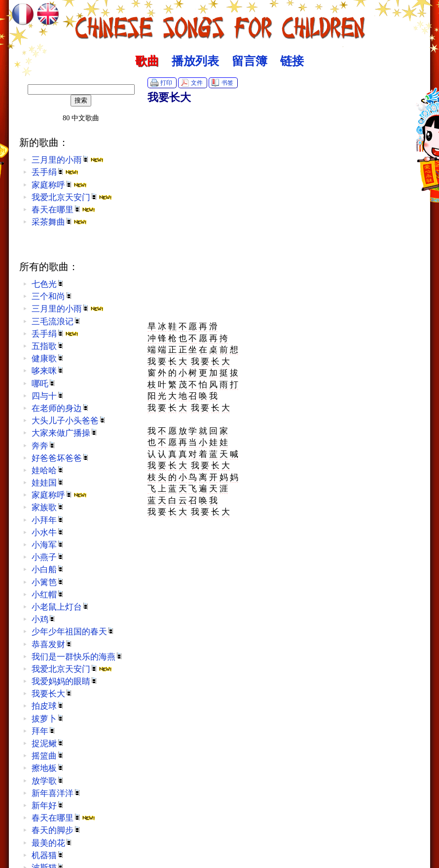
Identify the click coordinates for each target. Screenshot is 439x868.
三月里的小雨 (68, 160)
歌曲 (147, 61)
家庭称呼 (59, 185)
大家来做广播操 (65, 433)
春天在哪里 (63, 210)
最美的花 (52, 843)
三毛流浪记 (56, 322)
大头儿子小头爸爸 (69, 421)
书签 (227, 83)
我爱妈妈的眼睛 (65, 681)
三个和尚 (52, 296)
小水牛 (48, 533)
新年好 (48, 806)
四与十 (48, 396)
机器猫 (48, 855)
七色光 (48, 284)
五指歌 (48, 346)
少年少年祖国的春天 (73, 632)
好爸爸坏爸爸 (61, 458)
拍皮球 (48, 706)
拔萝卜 (48, 719)
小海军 (48, 545)
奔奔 (44, 446)
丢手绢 (55, 172)
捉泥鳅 (48, 744)
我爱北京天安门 (72, 197)
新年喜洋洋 (56, 793)
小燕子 (48, 557)
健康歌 (48, 359)
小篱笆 (48, 582)
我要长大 (52, 694)
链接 (292, 61)
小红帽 (48, 595)
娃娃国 (48, 483)
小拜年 (48, 520)
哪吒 (44, 384)
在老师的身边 (61, 408)
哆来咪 (48, 371)
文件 (197, 83)
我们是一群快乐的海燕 (77, 657)
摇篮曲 (48, 756)
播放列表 (195, 61)
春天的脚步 (56, 830)
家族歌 (48, 507)
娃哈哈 (48, 470)
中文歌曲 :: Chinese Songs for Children (220, 22)
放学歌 (48, 781)
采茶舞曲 (59, 222)
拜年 (44, 731)
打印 (166, 83)
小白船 (48, 570)
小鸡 (44, 619)
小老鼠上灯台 (61, 607)
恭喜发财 (52, 644)
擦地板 (48, 768)
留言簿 (250, 61)
